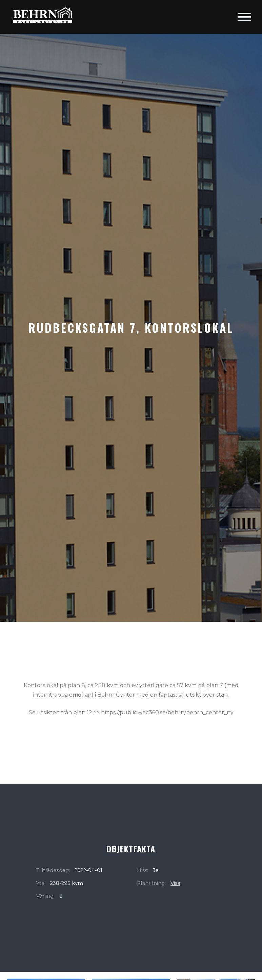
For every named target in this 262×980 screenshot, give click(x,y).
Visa (175, 883)
